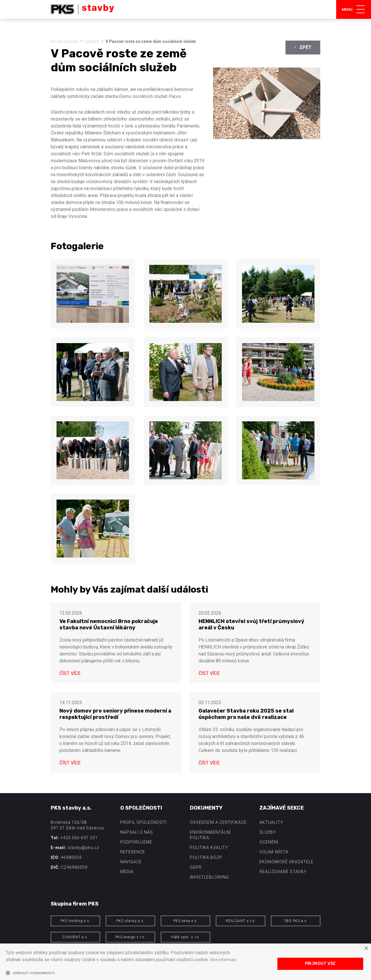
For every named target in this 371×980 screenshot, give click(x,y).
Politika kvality (209, 848)
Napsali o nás (137, 832)
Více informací (224, 960)
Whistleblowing (209, 877)
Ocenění (269, 842)
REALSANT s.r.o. (241, 921)
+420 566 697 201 (79, 838)
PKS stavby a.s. (130, 921)
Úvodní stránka (64, 41)
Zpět (303, 47)
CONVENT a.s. (75, 937)
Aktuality (271, 822)
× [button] (366, 949)
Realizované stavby (283, 872)
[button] (123, 973)
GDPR (196, 867)
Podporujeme (136, 842)
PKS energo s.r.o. (130, 937)
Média (127, 872)
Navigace (131, 862)
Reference (133, 852)
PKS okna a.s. (186, 921)
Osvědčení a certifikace (218, 822)
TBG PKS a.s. (296, 921)
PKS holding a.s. (76, 921)
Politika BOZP (206, 857)
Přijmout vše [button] (320, 964)
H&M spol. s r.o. (185, 937)
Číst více (70, 673)
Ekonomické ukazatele (287, 862)
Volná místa (274, 852)
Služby (268, 832)
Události (92, 41)
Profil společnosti (143, 822)
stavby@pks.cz (83, 848)
